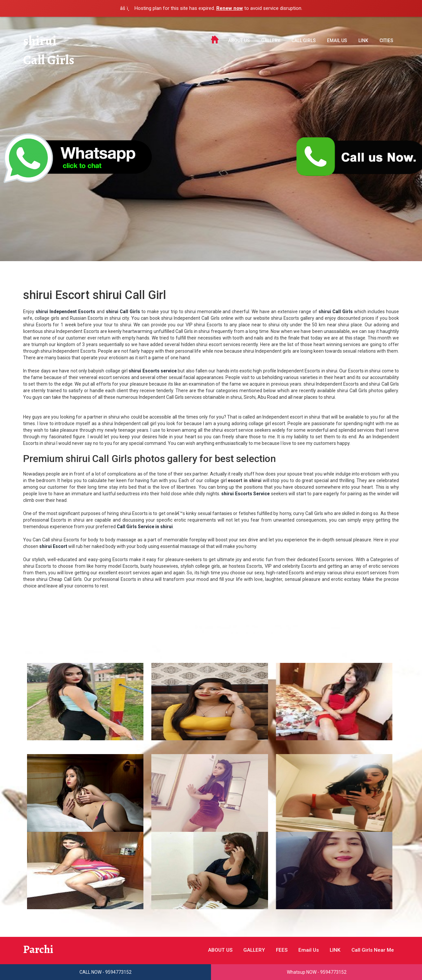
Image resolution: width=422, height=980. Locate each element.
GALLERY (271, 41)
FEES (277, 950)
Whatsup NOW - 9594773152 (317, 972)
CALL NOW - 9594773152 (105, 972)
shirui (40, 41)
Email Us (337, 41)
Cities (386, 41)
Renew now (230, 8)
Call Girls (50, 61)
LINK (363, 41)
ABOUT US (239, 41)
